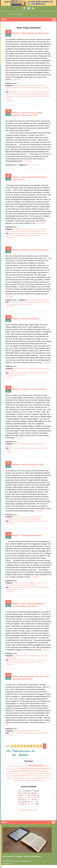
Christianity (34, 85)
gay (24, 773)
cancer (26, 766)
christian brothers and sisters (18, 373)
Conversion (33, 229)
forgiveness (9, 773)
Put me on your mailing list (16, 14)
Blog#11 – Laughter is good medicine (29, 389)
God (43, 85)
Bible (28, 165)
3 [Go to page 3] (22, 746)
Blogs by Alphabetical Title (29, 810)
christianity (13, 92)
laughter (38, 448)
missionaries (44, 233)
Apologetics (17, 229)
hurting (8, 96)
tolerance (28, 236)
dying (29, 733)
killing (23, 521)
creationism (18, 769)
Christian (27, 85)
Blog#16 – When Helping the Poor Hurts (30, 33)
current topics (14, 94)
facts (13, 231)
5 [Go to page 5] (28, 746)
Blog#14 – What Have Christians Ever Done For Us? (29, 178)
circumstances (14, 302)
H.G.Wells (39, 660)
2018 (20, 800)
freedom (24, 233)
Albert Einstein (14, 660)
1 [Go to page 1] (15, 746)
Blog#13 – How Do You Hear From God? (30, 250)
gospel (25, 231)
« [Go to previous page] (12, 746)
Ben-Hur (22, 660)
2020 (20, 795)
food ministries (24, 94)
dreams (22, 302)
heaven (44, 773)
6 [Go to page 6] (31, 746)
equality (19, 233)
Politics (47, 88)
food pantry (33, 94)
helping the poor (10, 88)
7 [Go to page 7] (34, 746)
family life (37, 368)
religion (43, 231)
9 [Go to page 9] (41, 746)
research (30, 778)
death (25, 733)
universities (40, 781)
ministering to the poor (39, 96)
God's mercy (13, 521)
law (6, 589)
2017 (20, 802)
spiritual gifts (17, 781)
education (13, 233)
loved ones (45, 733)
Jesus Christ (31, 231)
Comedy (28, 444)
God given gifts (31, 773)
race (46, 373)
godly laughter (26, 448)
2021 (20, 793)
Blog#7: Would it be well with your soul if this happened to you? (31, 678)
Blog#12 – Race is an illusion (25, 319)
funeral (21, 773)
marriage (20, 778)
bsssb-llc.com (7, 863)
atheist (17, 587)
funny (11, 448)
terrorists (44, 521)
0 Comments (9, 101)
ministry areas (39, 88)
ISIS (19, 521)
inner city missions (16, 96)
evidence (8, 231)
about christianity (19, 85)
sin (24, 375)
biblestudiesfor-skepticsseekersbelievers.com (18, 861)
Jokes (36, 444)
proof (10, 589)
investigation (46, 587)
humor (33, 448)
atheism (12, 587)
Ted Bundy (37, 521)
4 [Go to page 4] (25, 746)
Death (41, 517)
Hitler (29, 233)
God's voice (38, 302)
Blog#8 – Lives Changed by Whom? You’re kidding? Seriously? (29, 605)
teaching (20, 589)
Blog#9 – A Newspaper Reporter (27, 535)
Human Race (40, 373)
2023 (20, 791)
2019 (20, 797)
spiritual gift (47, 778)
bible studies (20, 766)
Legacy (47, 776)
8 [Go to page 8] (38, 746)
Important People (36, 587)
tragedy (38, 731)
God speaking (29, 302)
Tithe (7, 90)
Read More (17, 80)
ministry (32, 88)
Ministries (19, 88)
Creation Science (10, 769)
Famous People (30, 660)
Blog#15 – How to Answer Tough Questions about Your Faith (27, 114)
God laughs (17, 448)
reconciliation (18, 375)
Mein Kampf (35, 233)
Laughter (42, 444)
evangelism (9, 519)
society (22, 236)
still (25, 304)
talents (14, 589)
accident (12, 733)
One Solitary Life (38, 662)
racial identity (9, 375)
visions (29, 304)
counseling (47, 766)
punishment (29, 521)
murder (27, 519)
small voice (20, 304)
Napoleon (29, 662)
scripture (40, 778)
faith (40, 85)
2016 (20, 804)
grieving (34, 733)
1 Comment (9, 377)
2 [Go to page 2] (18, 746)
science (8, 236)
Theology (8, 446)
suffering (24, 781)
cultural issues (41, 229)
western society (36, 236)
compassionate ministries (37, 92)
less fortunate (27, 96)
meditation (12, 304)
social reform (15, 236)
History (45, 660)
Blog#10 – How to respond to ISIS (28, 465)
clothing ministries (22, 92)
